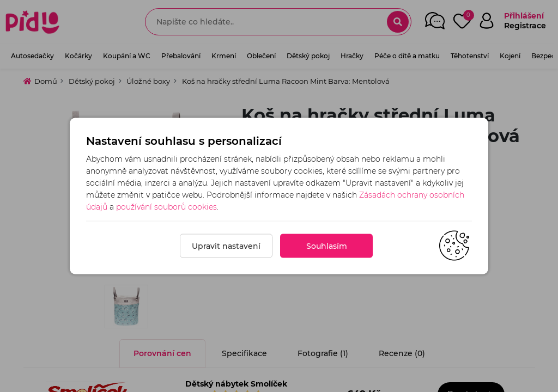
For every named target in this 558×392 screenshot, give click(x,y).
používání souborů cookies (166, 207)
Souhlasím (327, 246)
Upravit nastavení (226, 246)
